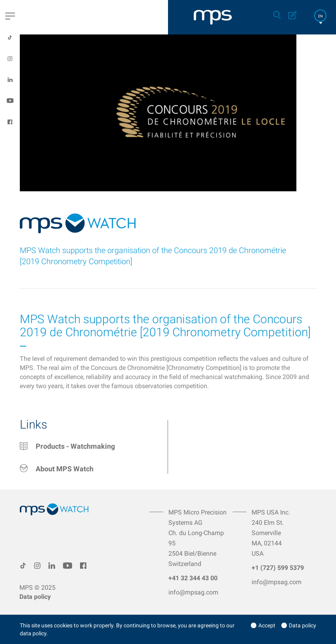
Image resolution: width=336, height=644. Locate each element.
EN (321, 16)
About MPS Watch (65, 469)
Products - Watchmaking (75, 446)
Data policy (35, 597)
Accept (267, 625)
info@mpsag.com (193, 592)
